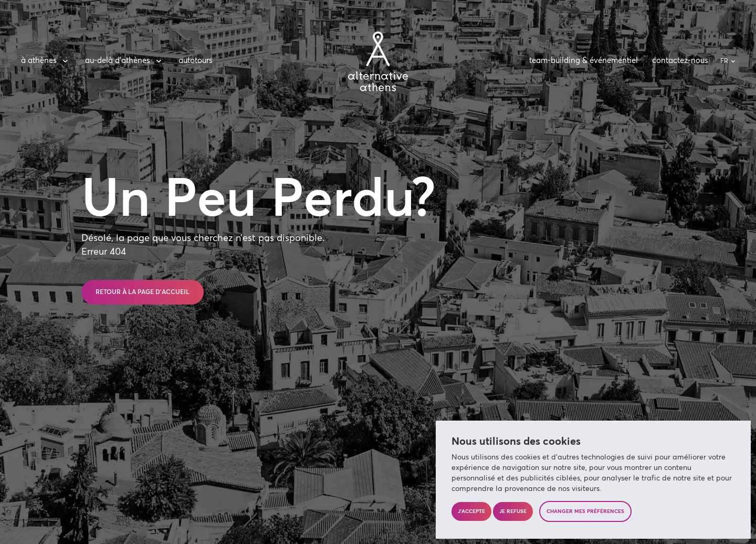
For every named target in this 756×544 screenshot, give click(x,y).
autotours (196, 61)
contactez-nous (680, 61)
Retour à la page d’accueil (143, 292)
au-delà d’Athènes (125, 61)
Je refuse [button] (513, 511)
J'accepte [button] (471, 511)
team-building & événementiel (584, 61)
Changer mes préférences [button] (585, 511)
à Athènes (46, 61)
